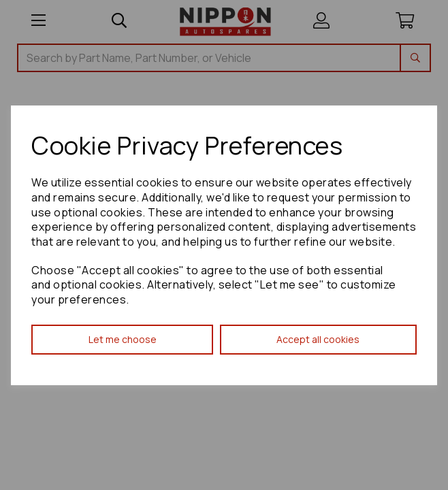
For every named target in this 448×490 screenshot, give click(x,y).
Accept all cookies (318, 339)
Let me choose (123, 339)
